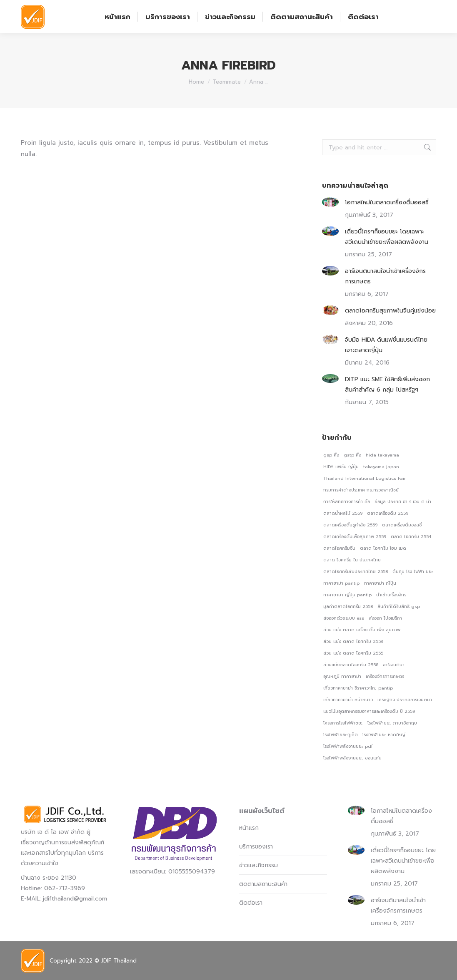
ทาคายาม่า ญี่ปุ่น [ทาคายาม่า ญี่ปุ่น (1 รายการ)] (380, 583)
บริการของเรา (256, 847)
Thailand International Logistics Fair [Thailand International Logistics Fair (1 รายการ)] (365, 478)
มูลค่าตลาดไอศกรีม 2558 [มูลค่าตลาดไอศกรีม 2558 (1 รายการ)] (348, 606)
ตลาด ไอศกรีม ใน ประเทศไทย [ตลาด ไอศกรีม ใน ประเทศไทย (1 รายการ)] (352, 560)
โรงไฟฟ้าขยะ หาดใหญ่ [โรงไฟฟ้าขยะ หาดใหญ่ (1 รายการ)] (384, 734)
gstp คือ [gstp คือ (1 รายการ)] (352, 455)
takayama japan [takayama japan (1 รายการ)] (381, 466)
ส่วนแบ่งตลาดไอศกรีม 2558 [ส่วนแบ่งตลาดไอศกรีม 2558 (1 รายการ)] (351, 665)
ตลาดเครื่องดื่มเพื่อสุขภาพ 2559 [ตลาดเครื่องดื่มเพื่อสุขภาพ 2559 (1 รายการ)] (355, 536)
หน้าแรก (249, 828)
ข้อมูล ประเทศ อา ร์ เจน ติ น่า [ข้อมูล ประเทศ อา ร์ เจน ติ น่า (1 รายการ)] (403, 501)
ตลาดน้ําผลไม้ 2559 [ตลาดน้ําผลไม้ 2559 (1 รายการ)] (343, 513)
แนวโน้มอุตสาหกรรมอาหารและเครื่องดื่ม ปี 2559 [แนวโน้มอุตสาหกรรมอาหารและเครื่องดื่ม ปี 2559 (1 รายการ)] (369, 711)
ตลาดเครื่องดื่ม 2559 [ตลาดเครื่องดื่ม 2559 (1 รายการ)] (388, 513)
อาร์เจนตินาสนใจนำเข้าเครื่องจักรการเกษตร (385, 276)
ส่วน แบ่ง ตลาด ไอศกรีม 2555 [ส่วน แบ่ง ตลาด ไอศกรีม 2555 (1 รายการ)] (353, 653)
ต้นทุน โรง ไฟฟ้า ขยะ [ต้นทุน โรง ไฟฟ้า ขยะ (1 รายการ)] (413, 571)
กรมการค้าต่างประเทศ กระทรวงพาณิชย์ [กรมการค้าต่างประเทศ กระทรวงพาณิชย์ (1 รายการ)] (361, 490)
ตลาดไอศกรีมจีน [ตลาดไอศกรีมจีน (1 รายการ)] (339, 548)
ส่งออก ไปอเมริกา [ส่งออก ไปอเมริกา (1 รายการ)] (385, 618)
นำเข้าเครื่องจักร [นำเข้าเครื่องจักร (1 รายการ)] (391, 595)
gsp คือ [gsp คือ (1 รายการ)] (331, 455)
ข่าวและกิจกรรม (258, 865)
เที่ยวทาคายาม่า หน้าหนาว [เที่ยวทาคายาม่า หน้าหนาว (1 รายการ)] (348, 700)
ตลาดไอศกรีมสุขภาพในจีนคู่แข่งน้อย (390, 311)
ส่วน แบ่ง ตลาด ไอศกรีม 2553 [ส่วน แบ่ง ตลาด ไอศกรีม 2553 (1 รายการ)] (353, 641)
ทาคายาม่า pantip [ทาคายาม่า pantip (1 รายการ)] (341, 583)
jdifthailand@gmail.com (75, 899)
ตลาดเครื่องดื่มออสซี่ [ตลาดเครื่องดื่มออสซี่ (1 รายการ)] (402, 525)
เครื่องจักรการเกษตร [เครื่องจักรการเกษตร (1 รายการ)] (385, 676)
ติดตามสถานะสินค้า (263, 884)
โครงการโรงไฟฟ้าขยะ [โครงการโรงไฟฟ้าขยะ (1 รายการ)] (343, 723)
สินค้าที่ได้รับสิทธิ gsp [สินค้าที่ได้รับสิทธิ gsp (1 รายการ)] (399, 606)
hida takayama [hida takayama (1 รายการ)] (382, 455)
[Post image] (330, 202)
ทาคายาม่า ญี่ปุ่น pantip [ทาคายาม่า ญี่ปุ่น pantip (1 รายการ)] (347, 595)
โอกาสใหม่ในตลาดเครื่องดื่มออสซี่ (387, 202)
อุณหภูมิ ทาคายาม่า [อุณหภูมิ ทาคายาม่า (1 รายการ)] (342, 676)
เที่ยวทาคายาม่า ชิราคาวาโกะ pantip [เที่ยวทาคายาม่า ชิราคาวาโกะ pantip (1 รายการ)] (358, 688)
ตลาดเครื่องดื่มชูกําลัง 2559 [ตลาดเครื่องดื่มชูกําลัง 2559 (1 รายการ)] (350, 525)
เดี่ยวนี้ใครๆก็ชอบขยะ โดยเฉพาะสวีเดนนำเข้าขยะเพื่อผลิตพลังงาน (387, 237)
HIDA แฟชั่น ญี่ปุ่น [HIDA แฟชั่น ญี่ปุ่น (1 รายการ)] (341, 466)
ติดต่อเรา (251, 903)
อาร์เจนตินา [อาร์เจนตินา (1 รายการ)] (394, 665)
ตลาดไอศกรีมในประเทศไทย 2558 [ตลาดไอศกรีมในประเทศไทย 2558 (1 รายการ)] (356, 571)
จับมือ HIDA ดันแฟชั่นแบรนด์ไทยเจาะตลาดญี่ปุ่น (386, 345)
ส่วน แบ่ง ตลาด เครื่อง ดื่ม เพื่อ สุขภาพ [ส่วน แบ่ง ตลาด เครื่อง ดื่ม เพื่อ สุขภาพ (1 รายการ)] (362, 630)
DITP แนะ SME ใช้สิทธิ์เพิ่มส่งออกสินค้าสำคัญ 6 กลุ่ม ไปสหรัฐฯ (387, 385)
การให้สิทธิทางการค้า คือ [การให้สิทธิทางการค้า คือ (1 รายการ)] (347, 501)
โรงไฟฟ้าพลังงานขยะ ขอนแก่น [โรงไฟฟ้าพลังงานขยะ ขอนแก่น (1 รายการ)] (352, 758)
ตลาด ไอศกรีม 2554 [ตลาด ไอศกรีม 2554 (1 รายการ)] (411, 536)
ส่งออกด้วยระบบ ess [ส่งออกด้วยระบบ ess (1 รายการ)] (344, 618)
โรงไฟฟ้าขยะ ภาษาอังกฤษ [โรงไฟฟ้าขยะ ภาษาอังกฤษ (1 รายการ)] (392, 723)
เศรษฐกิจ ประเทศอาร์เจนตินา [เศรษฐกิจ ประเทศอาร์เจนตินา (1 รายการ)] (405, 700)
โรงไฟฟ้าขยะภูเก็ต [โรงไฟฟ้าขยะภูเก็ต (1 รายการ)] (341, 734)
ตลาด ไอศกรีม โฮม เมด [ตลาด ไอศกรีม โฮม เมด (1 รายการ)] (383, 548)
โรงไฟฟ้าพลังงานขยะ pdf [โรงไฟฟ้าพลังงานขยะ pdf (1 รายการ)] (348, 746)
